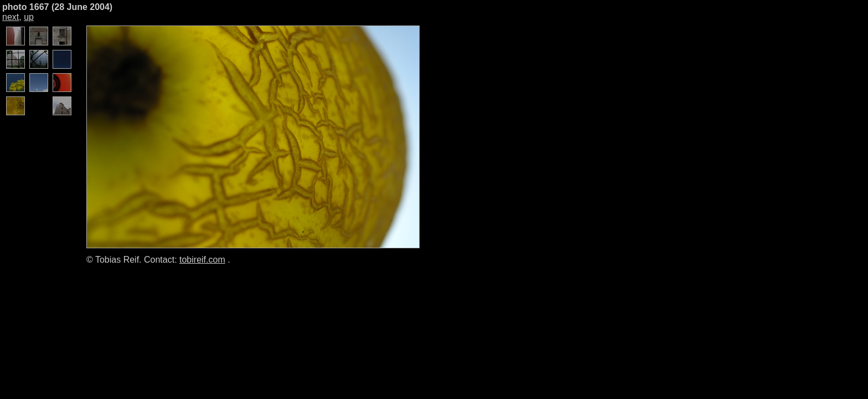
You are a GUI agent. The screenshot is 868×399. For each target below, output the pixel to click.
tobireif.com (202, 260)
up (29, 17)
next (11, 17)
